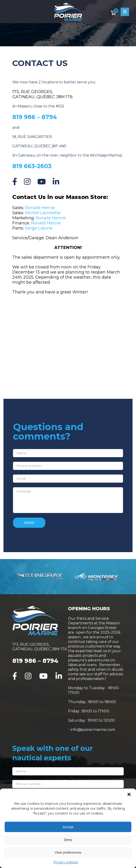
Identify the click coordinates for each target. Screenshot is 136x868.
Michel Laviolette (43, 213)
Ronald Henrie (40, 208)
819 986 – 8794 (35, 661)
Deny (68, 840)
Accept (68, 827)
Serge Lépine (39, 228)
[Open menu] (125, 12)
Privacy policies (66, 862)
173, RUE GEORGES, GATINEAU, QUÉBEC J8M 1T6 (42, 94)
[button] (129, 794)
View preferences (68, 852)
